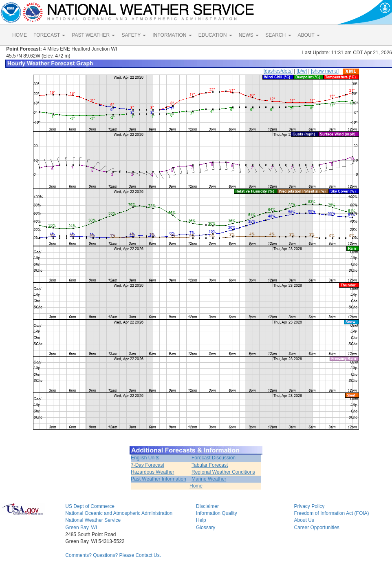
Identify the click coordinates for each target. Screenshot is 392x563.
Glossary (206, 528)
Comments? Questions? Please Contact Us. (113, 555)
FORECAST (49, 35)
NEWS (249, 35)
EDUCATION (215, 35)
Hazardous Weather (153, 472)
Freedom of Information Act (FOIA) (331, 513)
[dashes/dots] (278, 71)
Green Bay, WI (81, 528)
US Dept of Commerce (90, 506)
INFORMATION (172, 35)
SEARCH (278, 35)
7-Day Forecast (148, 465)
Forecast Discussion (214, 458)
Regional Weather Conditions (223, 472)
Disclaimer (207, 506)
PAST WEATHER (93, 35)
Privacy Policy (309, 506)
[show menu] (325, 71)
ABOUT (309, 35)
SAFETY (134, 35)
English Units (145, 458)
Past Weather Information (159, 479)
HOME (20, 35)
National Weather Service (93, 520)
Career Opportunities (316, 528)
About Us (304, 520)
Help (201, 520)
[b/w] (302, 71)
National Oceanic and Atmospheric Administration (119, 513)
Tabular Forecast (210, 465)
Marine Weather (209, 479)
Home (196, 486)
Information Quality (217, 513)
